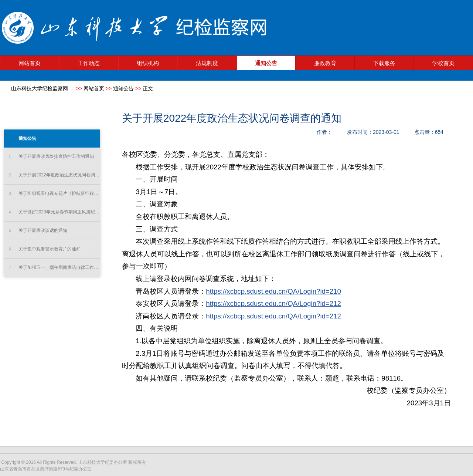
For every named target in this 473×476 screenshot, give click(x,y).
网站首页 (30, 63)
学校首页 (443, 63)
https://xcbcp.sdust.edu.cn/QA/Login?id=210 (273, 291)
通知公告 (266, 63)
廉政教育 (325, 63)
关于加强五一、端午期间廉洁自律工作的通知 (54, 268)
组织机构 (148, 63)
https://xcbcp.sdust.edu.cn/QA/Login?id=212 (273, 303)
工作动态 (89, 63)
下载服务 (384, 63)
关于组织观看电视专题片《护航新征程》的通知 (54, 194)
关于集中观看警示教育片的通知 (45, 249)
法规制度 (207, 63)
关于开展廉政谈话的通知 (38, 231)
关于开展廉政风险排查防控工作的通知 (51, 157)
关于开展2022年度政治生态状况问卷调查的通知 (54, 175)
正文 (148, 88)
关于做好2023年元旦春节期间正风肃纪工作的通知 (54, 212)
